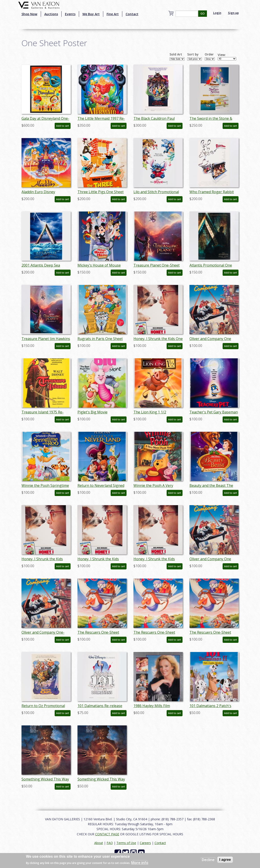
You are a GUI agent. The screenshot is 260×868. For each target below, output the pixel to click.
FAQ (110, 843)
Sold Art (176, 54)
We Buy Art (91, 14)
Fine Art (113, 14)
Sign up (233, 13)
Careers (145, 843)
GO (203, 14)
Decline (208, 860)
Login (217, 13)
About (99, 843)
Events (70, 14)
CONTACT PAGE (107, 834)
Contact (132, 14)
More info (140, 863)
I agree (225, 860)
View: (222, 55)
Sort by (193, 54)
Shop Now (29, 14)
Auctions (51, 14)
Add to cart (63, 126)
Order (209, 54)
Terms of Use (126, 843)
